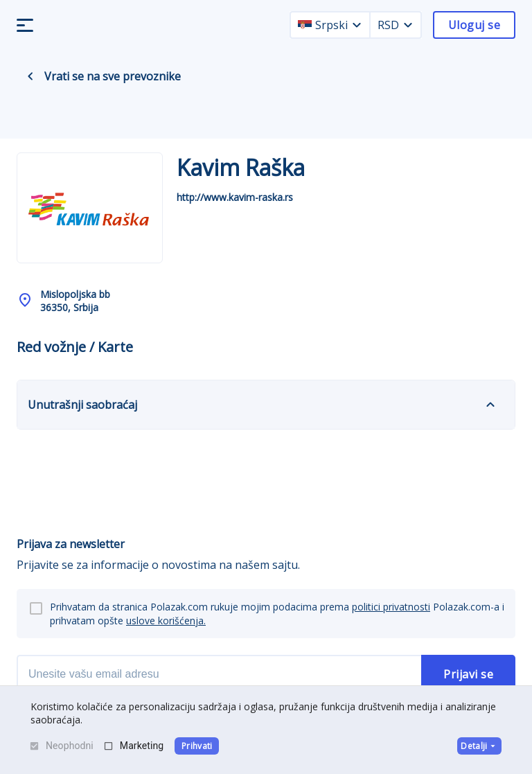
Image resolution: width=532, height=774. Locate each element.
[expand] (490, 405)
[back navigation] (30, 76)
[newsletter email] (219, 674)
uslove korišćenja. (166, 621)
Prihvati (197, 746)
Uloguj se (474, 25)
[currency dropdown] (408, 25)
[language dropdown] (357, 25)
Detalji (479, 746)
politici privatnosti (391, 607)
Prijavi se (468, 674)
